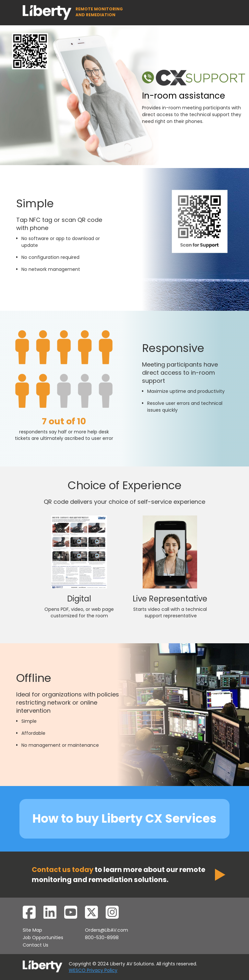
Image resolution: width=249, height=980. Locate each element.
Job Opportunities (43, 938)
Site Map (32, 930)
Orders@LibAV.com (107, 930)
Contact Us (36, 945)
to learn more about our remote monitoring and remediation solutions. (119, 875)
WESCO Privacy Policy (93, 970)
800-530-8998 (102, 938)
